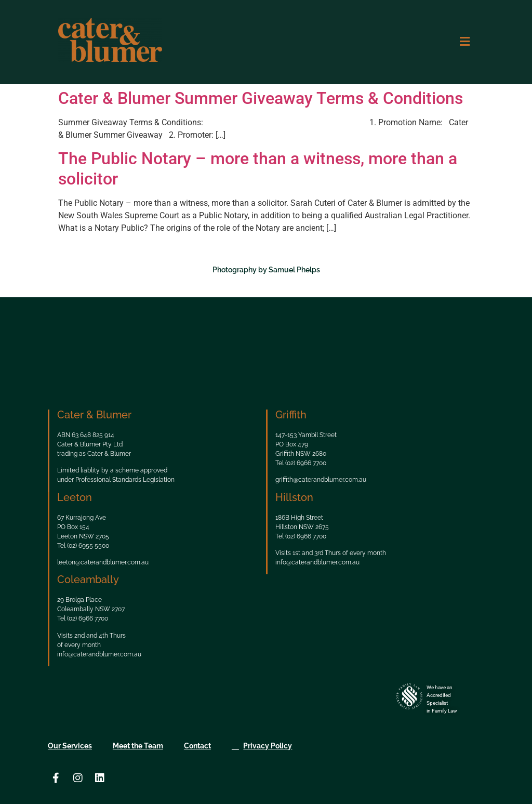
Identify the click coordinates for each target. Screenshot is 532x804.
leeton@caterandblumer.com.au (103, 562)
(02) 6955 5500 (88, 546)
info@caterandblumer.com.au (317, 562)
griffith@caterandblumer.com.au (321, 480)
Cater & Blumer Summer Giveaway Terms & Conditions (261, 98)
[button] (464, 42)
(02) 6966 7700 (306, 463)
